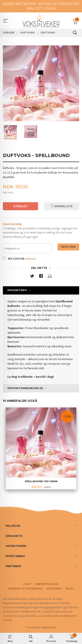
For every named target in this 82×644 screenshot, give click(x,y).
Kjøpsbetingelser (47, 584)
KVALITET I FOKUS (41, 8)
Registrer (68, 247)
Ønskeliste (62, 206)
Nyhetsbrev (54, 589)
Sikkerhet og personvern (25, 589)
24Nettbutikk (48, 627)
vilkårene (30, 259)
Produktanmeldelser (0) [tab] (25, 388)
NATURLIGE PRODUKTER (59, 4)
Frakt (27, 584)
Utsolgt (20, 206)
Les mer (42, 616)
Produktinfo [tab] (17, 290)
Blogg (70, 589)
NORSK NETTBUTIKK (19, 4)
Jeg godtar (16, 259)
